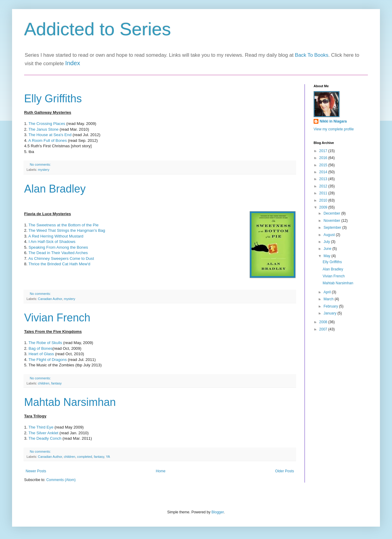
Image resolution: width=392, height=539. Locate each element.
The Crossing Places (47, 124)
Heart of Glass (42, 354)
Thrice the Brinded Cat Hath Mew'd (59, 264)
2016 (324, 158)
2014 (324, 172)
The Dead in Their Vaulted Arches (58, 253)
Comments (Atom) (61, 480)
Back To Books (312, 55)
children (44, 383)
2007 (324, 329)
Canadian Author (50, 299)
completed (84, 457)
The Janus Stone (43, 129)
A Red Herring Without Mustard (56, 236)
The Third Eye (41, 427)
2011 (324, 193)
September (333, 228)
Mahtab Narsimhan (70, 402)
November (332, 221)
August (330, 235)
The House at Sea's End (50, 135)
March (329, 299)
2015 (324, 165)
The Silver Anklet (43, 433)
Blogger (218, 512)
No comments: (41, 164)
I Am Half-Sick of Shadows (52, 242)
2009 (324, 207)
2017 (324, 151)
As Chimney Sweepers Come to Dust (61, 258)
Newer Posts (36, 471)
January (330, 313)
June (328, 249)
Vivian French (57, 318)
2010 (324, 200)
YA (108, 457)
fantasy (57, 383)
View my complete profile (334, 129)
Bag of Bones (41, 348)
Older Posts (285, 471)
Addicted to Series (98, 29)
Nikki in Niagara (333, 121)
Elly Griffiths (53, 99)
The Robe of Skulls (46, 343)
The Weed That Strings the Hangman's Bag (66, 230)
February (331, 306)
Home (161, 471)
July (327, 242)
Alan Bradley (55, 189)
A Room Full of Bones (48, 140)
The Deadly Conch (45, 438)
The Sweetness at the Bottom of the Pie (63, 225)
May (327, 256)
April (328, 292)
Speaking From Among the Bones (58, 247)
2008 (324, 322)
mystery (44, 170)
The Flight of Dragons (47, 360)
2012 (324, 186)
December (332, 213)
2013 (324, 179)
